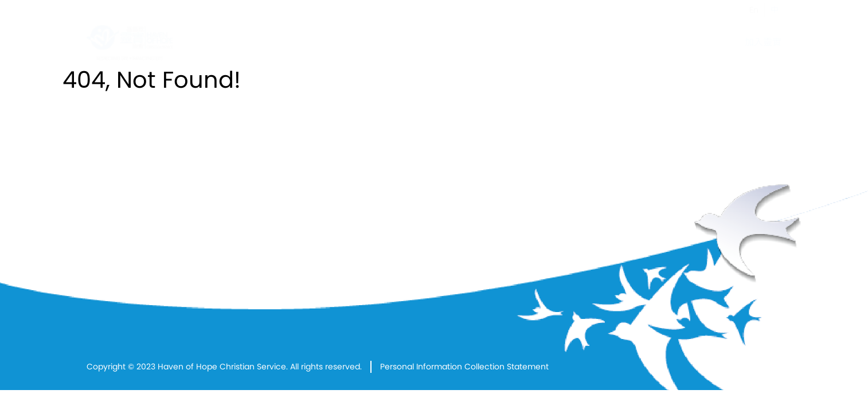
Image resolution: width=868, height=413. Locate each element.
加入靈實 (763, 42)
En (754, 10)
